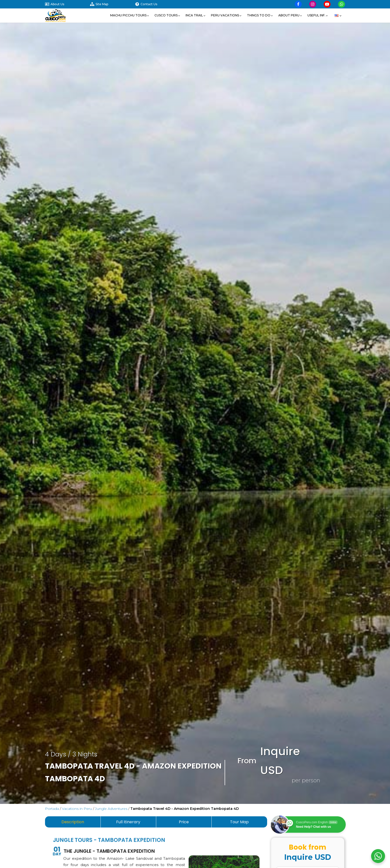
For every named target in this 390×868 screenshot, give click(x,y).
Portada (52, 809)
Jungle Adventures (111, 809)
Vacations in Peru (77, 809)
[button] (130, 15)
